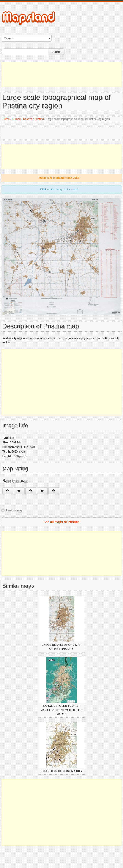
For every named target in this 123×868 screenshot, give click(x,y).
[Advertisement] (61, 75)
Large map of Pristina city (61, 771)
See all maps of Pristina (61, 522)
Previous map (14, 510)
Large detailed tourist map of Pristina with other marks (61, 710)
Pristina (39, 119)
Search (56, 52)
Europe (16, 119)
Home (6, 119)
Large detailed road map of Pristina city (61, 647)
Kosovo (28, 119)
